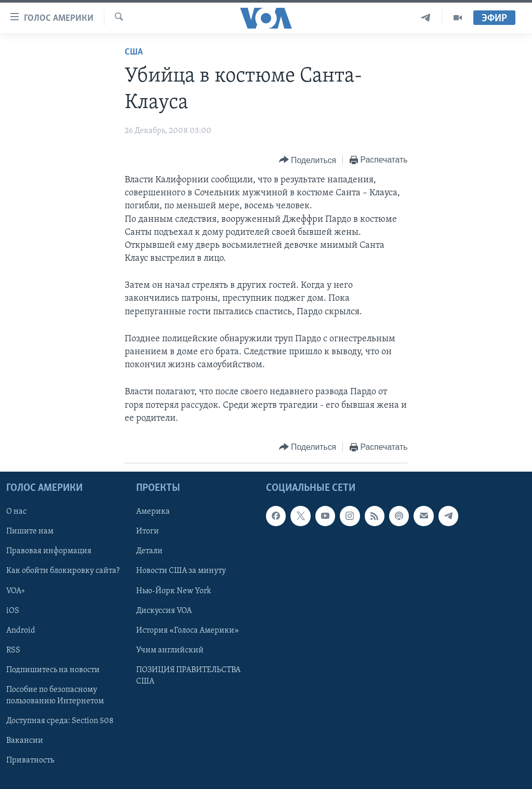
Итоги (148, 531)
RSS (13, 650)
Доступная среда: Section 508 (60, 721)
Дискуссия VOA (164, 611)
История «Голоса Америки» (188, 631)
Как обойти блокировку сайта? (63, 571)
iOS (13, 611)
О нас (16, 512)
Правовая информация (49, 551)
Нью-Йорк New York (174, 591)
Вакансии (25, 741)
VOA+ (16, 591)
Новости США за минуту (181, 571)
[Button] (308, 160)
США (134, 52)
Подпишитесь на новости (53, 670)
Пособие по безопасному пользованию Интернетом (55, 696)
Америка (153, 512)
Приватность (30, 760)
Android (21, 631)
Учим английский (170, 650)
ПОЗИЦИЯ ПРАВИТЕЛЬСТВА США (188, 676)
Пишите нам (30, 531)
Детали (149, 551)
